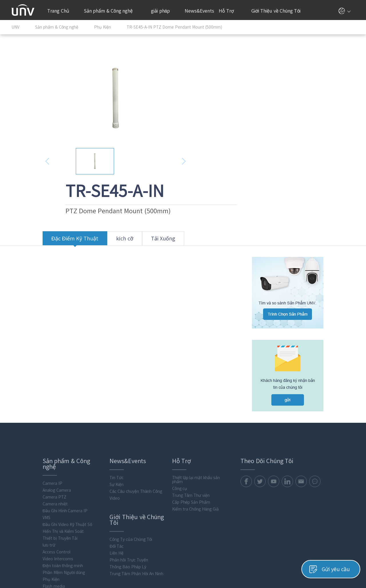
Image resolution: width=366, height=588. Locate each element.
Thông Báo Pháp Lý (100, 512)
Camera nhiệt (24, 449)
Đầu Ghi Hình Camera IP (34, 456)
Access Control (25, 497)
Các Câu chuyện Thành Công (108, 437)
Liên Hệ (89, 499)
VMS (15, 463)
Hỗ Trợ (229, 11)
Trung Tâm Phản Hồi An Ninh (109, 519)
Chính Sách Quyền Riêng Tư (292, 567)
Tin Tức (89, 423)
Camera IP (21, 429)
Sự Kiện (89, 430)
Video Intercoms (27, 504)
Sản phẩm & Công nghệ (111, 11)
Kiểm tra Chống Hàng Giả (171, 455)
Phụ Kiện (20, 525)
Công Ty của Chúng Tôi (103, 485)
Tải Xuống (132, 201)
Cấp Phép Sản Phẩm (166, 448)
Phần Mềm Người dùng (33, 518)
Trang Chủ (58, 11)
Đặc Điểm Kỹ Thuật (44, 201)
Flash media (23, 532)
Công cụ (155, 434)
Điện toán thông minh (32, 511)
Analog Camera (26, 436)
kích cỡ (94, 201)
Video (87, 444)
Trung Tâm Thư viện (166, 441)
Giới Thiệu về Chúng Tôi (278, 11)
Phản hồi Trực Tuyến (101, 505)
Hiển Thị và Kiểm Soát (32, 477)
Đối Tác (89, 492)
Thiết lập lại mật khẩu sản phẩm (171, 425)
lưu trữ (18, 491)
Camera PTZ (23, 443)
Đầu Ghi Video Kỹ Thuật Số (36, 470)
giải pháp (163, 11)
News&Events (199, 14)
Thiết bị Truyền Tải (29, 484)
